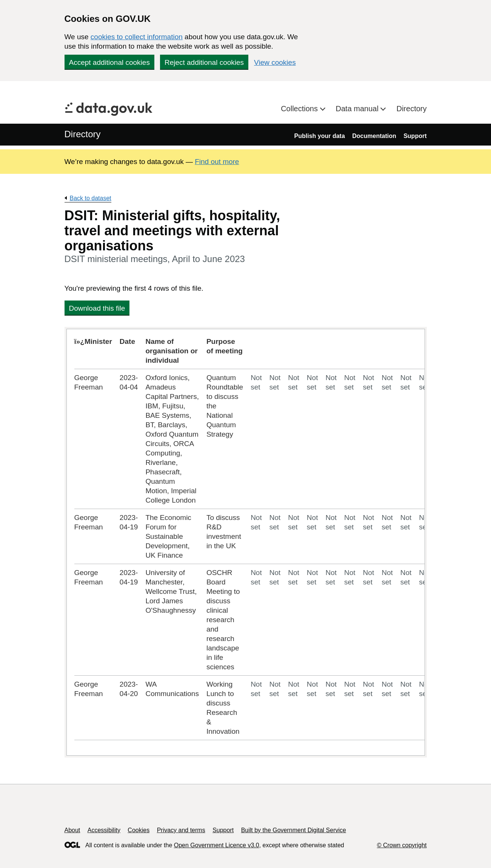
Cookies (139, 830)
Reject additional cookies (204, 62)
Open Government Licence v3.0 (217, 845)
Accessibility (104, 830)
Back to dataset (91, 198)
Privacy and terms (181, 830)
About (72, 830)
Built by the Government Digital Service (294, 830)
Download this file (97, 308)
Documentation (374, 136)
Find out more (217, 162)
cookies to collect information (137, 37)
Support (415, 136)
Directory (411, 109)
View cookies (275, 62)
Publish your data (320, 136)
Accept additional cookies (109, 62)
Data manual (358, 109)
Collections (300, 109)
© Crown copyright (402, 845)
